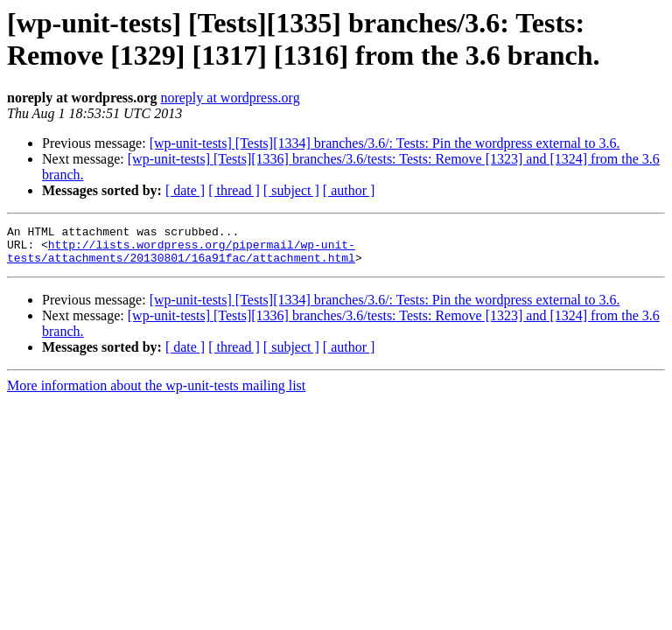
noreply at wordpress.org (230, 98)
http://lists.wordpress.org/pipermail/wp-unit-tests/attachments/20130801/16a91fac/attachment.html (181, 257)
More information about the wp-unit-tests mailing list (156, 393)
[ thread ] (234, 190)
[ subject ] (291, 190)
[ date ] (185, 190)
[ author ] (349, 190)
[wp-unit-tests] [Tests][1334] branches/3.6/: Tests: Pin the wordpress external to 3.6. (385, 143)
